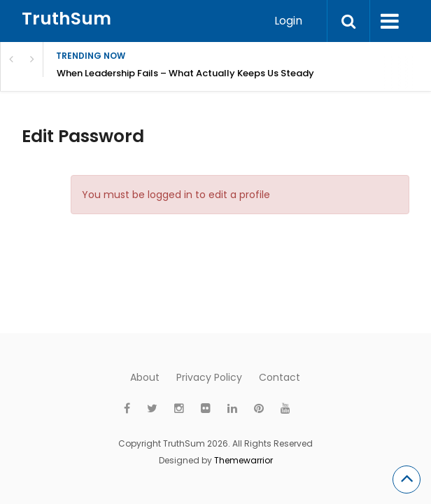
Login (288, 21)
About (145, 377)
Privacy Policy (209, 377)
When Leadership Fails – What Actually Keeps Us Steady (185, 73)
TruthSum (66, 19)
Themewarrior (243, 460)
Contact (280, 377)
